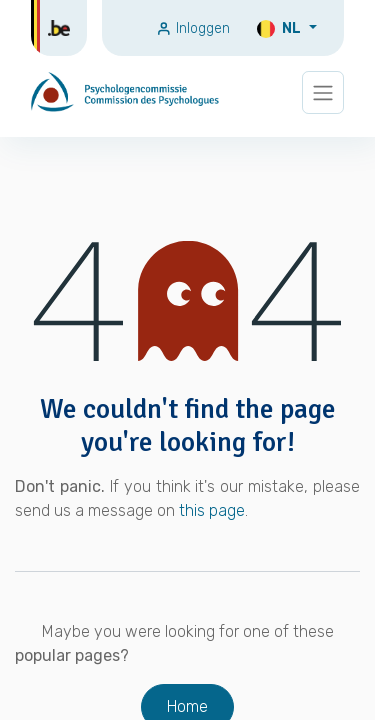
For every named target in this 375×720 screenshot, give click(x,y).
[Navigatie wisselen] (323, 92)
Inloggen (193, 28)
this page (212, 510)
